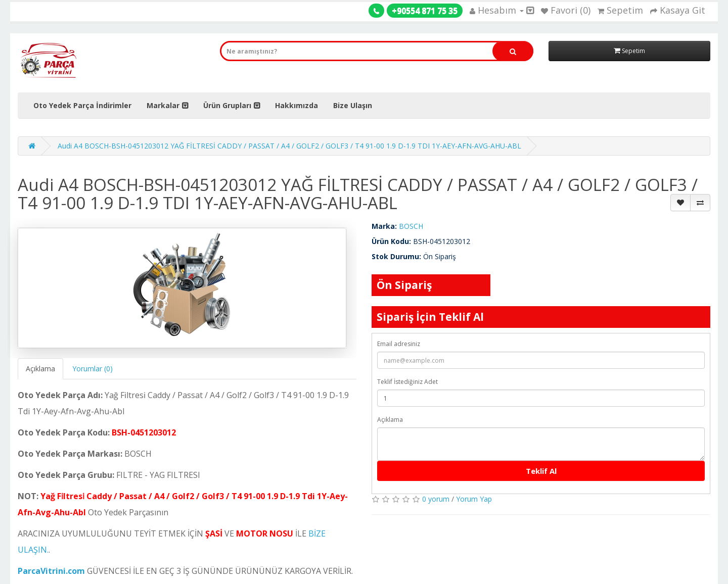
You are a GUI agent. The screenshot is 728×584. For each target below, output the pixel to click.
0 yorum (436, 499)
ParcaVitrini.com (51, 571)
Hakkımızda (297, 105)
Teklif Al (541, 471)
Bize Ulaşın (353, 105)
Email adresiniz (399, 344)
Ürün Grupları (227, 105)
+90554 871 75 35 (425, 11)
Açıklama (40, 369)
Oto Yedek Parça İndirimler (82, 105)
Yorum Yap (474, 499)
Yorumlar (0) (93, 369)
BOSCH (411, 226)
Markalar (163, 105)
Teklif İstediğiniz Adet (407, 382)
